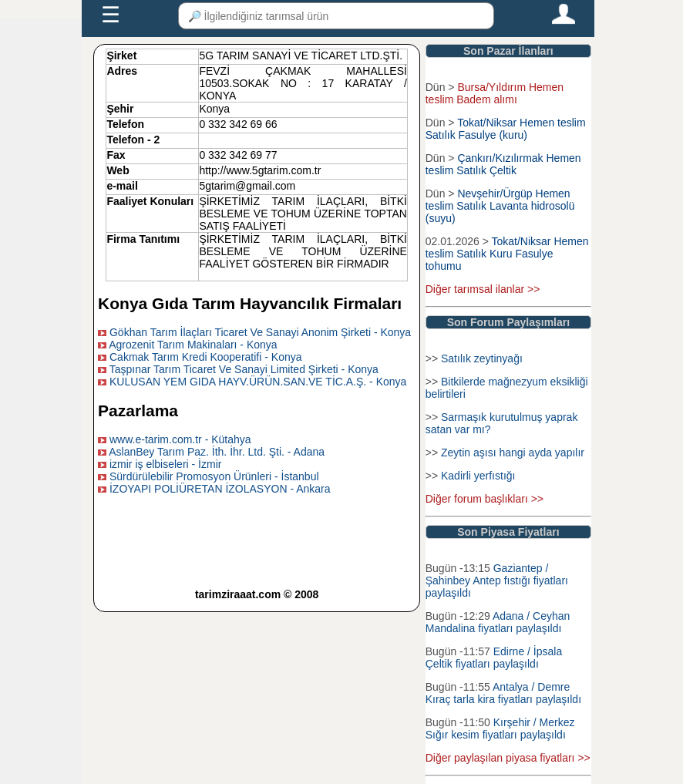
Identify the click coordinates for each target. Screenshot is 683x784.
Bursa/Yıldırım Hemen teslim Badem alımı (495, 93)
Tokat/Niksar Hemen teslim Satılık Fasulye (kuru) (506, 129)
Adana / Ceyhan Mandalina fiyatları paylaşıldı (498, 622)
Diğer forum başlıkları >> (484, 499)
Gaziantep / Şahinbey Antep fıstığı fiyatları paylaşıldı (497, 580)
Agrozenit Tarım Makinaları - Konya (193, 345)
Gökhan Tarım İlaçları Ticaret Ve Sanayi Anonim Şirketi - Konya (260, 332)
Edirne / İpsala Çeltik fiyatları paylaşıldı (494, 658)
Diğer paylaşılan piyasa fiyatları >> (508, 758)
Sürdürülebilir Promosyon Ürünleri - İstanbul (214, 476)
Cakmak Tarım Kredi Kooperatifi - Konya (206, 357)
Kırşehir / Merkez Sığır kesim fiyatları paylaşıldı (500, 728)
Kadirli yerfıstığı (478, 476)
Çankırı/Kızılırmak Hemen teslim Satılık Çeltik (503, 164)
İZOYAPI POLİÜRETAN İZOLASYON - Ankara (220, 489)
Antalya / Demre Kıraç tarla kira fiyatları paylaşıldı (503, 693)
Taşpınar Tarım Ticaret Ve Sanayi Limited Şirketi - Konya (244, 369)
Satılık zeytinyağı (482, 358)
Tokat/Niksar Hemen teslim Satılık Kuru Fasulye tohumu (507, 254)
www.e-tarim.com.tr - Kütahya (180, 439)
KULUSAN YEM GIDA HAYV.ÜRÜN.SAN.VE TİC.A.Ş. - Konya (258, 382)
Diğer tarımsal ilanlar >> (483, 289)
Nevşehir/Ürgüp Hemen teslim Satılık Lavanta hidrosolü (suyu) (500, 206)
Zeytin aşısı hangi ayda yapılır (513, 453)
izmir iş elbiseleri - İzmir (165, 464)
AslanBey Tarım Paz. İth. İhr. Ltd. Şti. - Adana (217, 452)
